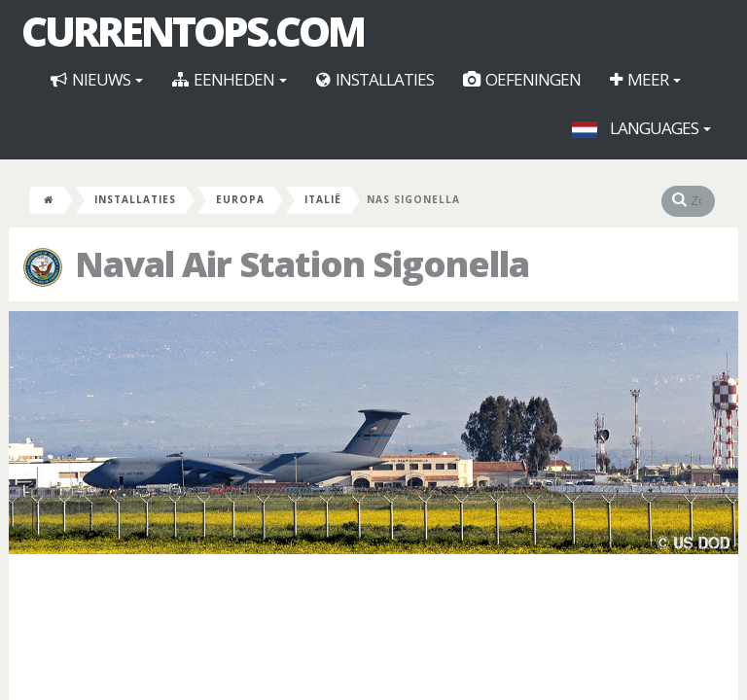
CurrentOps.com (193, 31)
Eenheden (230, 79)
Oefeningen (522, 79)
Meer (645, 79)
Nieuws (97, 79)
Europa (240, 199)
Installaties (375, 79)
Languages (641, 128)
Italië (323, 199)
